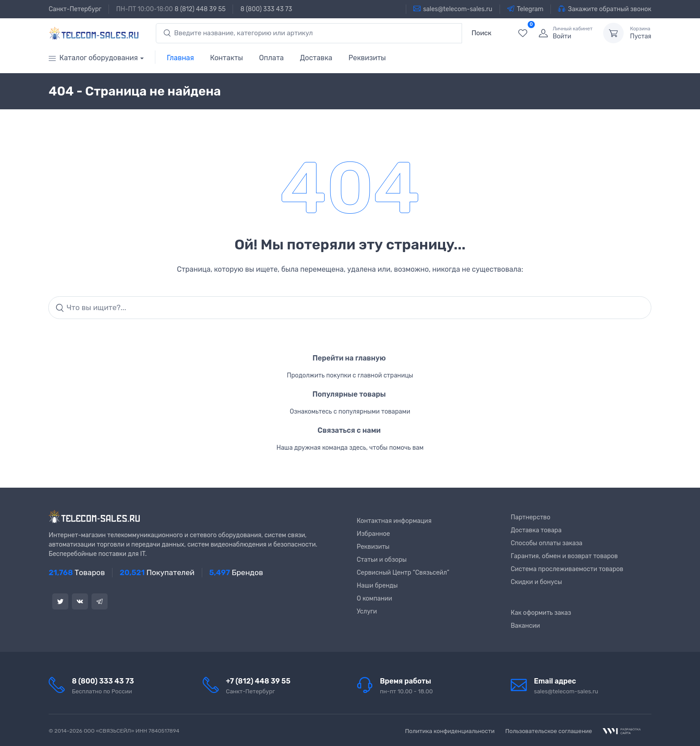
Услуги (367, 611)
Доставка (316, 58)
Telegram (525, 9)
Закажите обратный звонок (605, 9)
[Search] (350, 308)
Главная (181, 58)
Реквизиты (367, 58)
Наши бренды (377, 586)
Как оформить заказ (541, 613)
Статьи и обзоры (382, 560)
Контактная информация (394, 521)
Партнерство (531, 517)
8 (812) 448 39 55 (200, 9)
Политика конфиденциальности (450, 731)
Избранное (373, 534)
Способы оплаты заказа (547, 543)
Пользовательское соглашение (549, 731)
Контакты (226, 58)
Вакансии (525, 626)
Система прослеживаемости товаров (567, 569)
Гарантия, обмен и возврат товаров (564, 556)
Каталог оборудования (93, 58)
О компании (374, 599)
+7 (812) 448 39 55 (258, 681)
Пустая (641, 33)
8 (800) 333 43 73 (266, 9)
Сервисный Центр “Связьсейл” (403, 573)
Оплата (271, 58)
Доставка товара (536, 530)
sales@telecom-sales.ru (453, 9)
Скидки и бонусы (536, 582)
